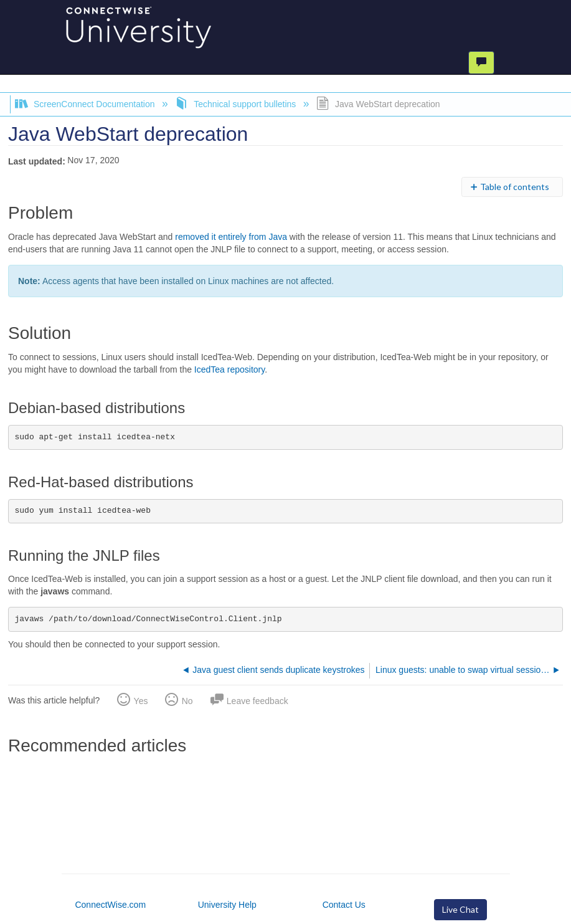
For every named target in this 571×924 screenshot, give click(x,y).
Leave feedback (257, 701)
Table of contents (515, 187)
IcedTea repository (229, 369)
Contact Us (344, 905)
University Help (227, 905)
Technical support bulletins (237, 104)
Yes (141, 701)
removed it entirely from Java (231, 237)
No (187, 701)
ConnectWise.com (110, 905)
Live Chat (460, 909)
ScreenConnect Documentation (86, 104)
